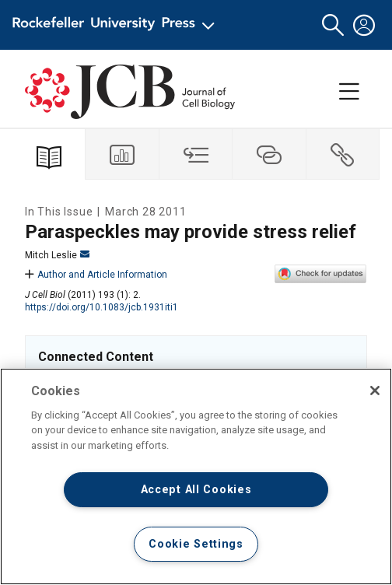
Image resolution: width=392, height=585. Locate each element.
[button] (333, 25)
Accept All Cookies (196, 490)
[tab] (122, 154)
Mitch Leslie (57, 255)
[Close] (375, 391)
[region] (196, 476)
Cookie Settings (196, 544)
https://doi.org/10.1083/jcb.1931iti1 (101, 307)
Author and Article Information (96, 275)
